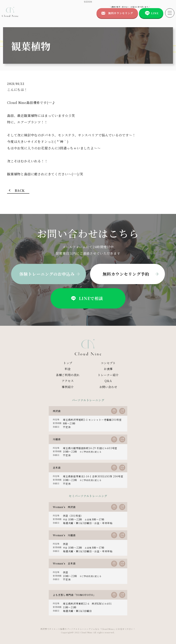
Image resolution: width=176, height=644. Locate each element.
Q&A (108, 381)
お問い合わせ (108, 387)
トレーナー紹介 (108, 375)
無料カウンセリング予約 (126, 274)
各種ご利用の (68, 375)
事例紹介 (68, 387)
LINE (155, 13)
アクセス (68, 381)
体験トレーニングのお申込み (47, 274)
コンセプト (108, 363)
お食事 (108, 369)
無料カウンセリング (121, 13)
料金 (68, 369)
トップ (68, 363)
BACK (20, 190)
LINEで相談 (86, 298)
